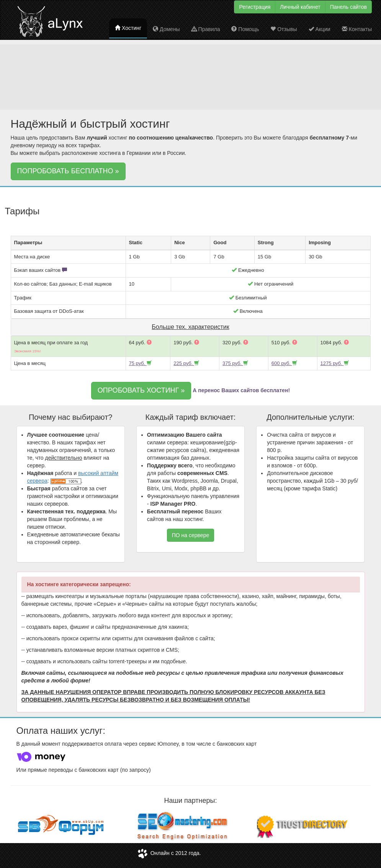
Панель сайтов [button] (348, 7)
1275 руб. (335, 363)
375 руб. (235, 363)
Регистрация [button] (255, 7)
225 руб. (186, 363)
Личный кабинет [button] (300, 7)
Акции (320, 29)
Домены (166, 29)
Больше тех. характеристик (190, 327)
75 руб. (140, 363)
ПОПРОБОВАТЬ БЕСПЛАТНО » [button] (68, 171)
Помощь (245, 29)
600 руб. (284, 363)
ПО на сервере (190, 535)
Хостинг (128, 28)
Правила (206, 29)
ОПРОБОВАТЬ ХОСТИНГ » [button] (141, 390)
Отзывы (284, 29)
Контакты (357, 29)
